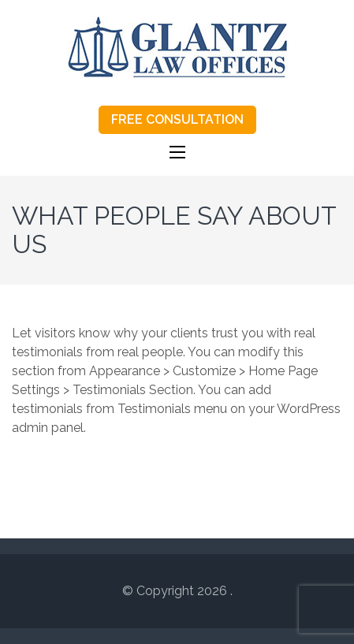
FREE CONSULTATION (177, 119)
